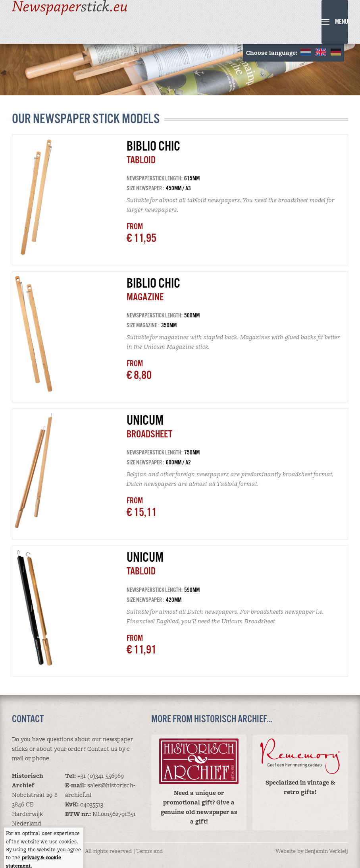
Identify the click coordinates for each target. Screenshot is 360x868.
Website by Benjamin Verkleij (312, 851)
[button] (335, 22)
